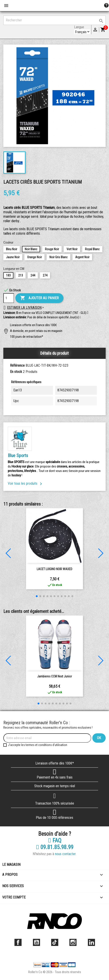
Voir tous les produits (26, 483)
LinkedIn (91, 942)
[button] (80, 317)
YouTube (36, 942)
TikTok (55, 942)
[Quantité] (9, 298)
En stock (16, 372)
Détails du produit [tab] (54, 353)
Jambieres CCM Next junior (54, 676)
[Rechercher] (54, 20)
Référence (17, 365)
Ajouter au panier (39, 298)
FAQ (55, 841)
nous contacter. (66, 854)
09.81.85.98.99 (55, 847)
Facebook (18, 942)
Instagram (73, 942)
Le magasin (11, 865)
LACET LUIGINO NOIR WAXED (54, 569)
